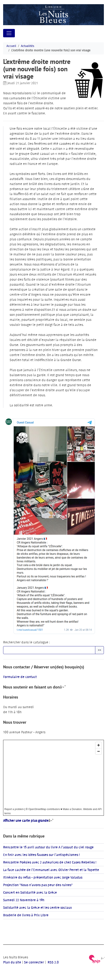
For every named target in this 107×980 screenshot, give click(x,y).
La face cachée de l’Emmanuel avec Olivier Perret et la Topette (51, 870)
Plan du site (12, 962)
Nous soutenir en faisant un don (31, 687)
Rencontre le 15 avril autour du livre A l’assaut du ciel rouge (48, 847)
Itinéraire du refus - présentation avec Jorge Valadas (43, 878)
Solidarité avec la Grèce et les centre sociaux (38, 908)
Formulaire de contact (20, 677)
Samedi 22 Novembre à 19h (24, 900)
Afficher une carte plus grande (26, 821)
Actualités (28, 46)
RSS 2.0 (53, 962)
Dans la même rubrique (24, 836)
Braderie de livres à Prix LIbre (26, 915)
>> (99, 650)
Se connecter (34, 962)
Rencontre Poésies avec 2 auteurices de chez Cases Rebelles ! (50, 862)
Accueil (11, 46)
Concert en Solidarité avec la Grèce (30, 893)
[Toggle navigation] (9, 33)
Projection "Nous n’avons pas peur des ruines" (38, 885)
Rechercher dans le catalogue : (27, 642)
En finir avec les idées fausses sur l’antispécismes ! (41, 855)
